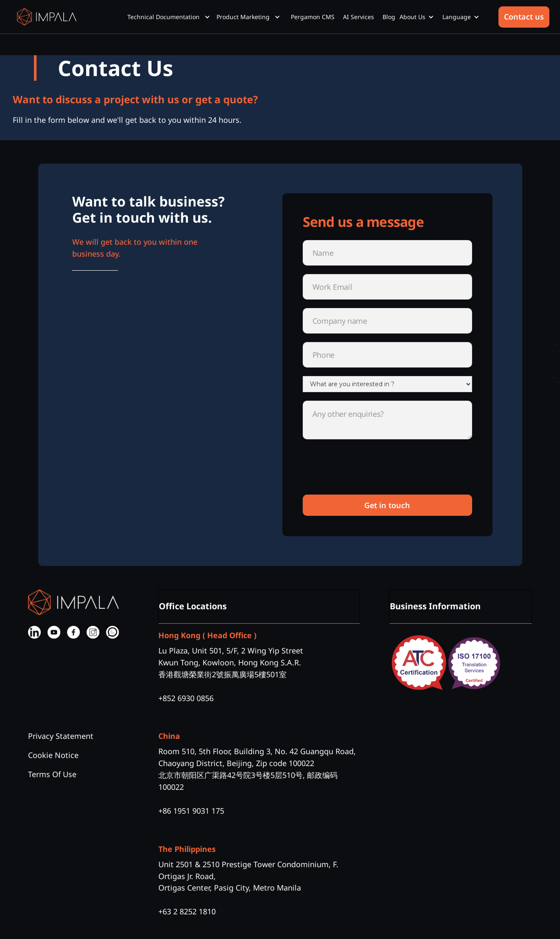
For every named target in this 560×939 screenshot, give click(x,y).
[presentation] (367, 469)
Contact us (524, 17)
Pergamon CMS (313, 17)
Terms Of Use (52, 774)
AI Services (359, 17)
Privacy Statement (61, 736)
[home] (47, 17)
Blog (389, 17)
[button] (172, 17)
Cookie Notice (53, 755)
